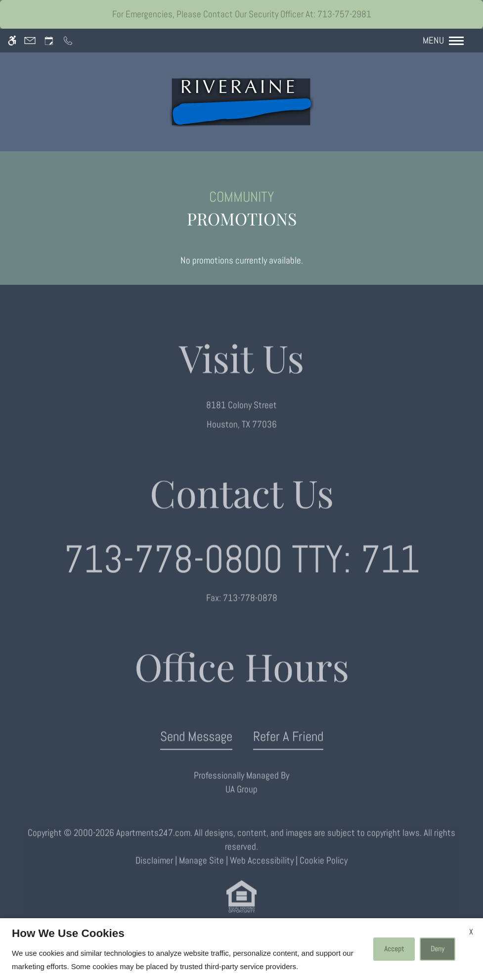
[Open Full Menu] (448, 41)
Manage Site (201, 871)
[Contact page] (30, 41)
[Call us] (68, 41)
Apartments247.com (153, 844)
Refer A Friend (288, 747)
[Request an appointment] (49, 41)
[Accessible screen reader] (12, 41)
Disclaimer (154, 871)
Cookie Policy (324, 871)
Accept (394, 949)
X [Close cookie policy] (471, 932)
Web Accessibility (262, 871)
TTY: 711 (242, 570)
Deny (438, 949)
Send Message (196, 747)
